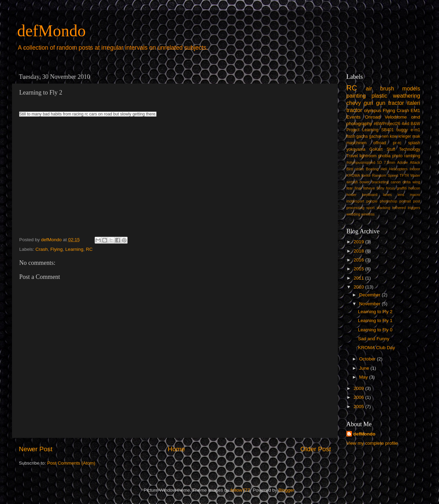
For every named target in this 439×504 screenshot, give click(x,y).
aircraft (352, 182)
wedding (353, 214)
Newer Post (36, 449)
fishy (380, 188)
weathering (407, 96)
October (368, 359)
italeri (413, 103)
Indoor (415, 169)
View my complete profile (372, 443)
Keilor (366, 175)
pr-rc (397, 143)
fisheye (369, 188)
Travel (352, 156)
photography (359, 124)
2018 (359, 251)
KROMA (353, 175)
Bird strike (355, 169)
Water (415, 175)
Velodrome (396, 117)
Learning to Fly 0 (375, 330)
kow (394, 136)
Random (379, 175)
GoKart (376, 149)
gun (369, 103)
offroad (380, 143)
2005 (359, 407)
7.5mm (389, 162)
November (370, 304)
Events (353, 117)
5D (380, 162)
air (369, 88)
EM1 (415, 110)
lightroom (368, 156)
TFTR (404, 175)
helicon (414, 188)
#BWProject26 (387, 124)
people (372, 201)
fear (350, 188)
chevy (354, 103)
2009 (359, 388)
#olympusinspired (361, 162)
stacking (383, 208)
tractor (354, 110)
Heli (384, 169)
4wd (405, 124)
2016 (359, 260)
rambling (412, 156)
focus (390, 188)
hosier (351, 195)
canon (396, 182)
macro (415, 195)
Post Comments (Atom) (71, 463)
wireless (368, 214)
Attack (415, 162)
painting (356, 96)
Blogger (286, 490)
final (358, 188)
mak (416, 136)
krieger (405, 136)
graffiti (401, 188)
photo (397, 156)
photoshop (388, 201)
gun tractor (390, 103)
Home (176, 449)
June (365, 368)
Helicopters (398, 169)
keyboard (370, 195)
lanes (388, 195)
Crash (41, 249)
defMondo (51, 31)
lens (401, 195)
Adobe (402, 162)
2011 (359, 278)
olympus (372, 110)
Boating (372, 169)
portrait (405, 201)
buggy (402, 130)
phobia (384, 156)
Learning (74, 249)
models (411, 88)
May (364, 377)
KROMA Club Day (377, 348)
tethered (399, 208)
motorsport (355, 201)
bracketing (380, 182)
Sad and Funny (374, 339)
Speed (393, 175)
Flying (57, 249)
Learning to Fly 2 (375, 312)
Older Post (316, 449)
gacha (362, 136)
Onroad (373, 117)
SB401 (387, 130)
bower (365, 182)
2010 (359, 287)
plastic (379, 96)
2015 (359, 269)
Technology (410, 149)
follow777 (240, 490)
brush (387, 88)
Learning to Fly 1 (375, 321)
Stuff (391, 149)
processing (355, 208)
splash (414, 143)
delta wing (411, 182)
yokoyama (356, 149)
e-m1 (415, 130)
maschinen (357, 143)
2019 (359, 242)
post (417, 201)
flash (351, 136)
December (370, 295)
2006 (359, 397)
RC (89, 249)
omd (416, 117)
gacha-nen (379, 136)
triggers (414, 208)
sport (370, 208)
